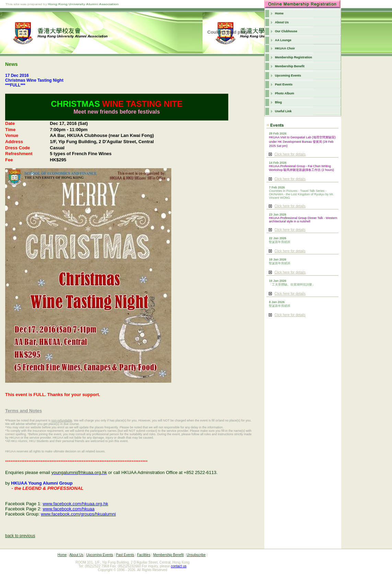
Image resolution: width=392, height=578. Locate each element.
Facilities (144, 555)
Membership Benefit (290, 66)
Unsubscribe (196, 555)
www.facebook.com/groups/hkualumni (78, 514)
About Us (282, 22)
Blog (278, 102)
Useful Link (283, 111)
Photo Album (285, 93)
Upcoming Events (288, 76)
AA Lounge (283, 40)
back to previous (20, 536)
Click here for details (290, 154)
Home (279, 13)
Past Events (284, 84)
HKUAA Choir (285, 48)
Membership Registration (293, 57)
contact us (179, 566)
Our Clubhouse (286, 31)
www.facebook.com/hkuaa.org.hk (75, 504)
